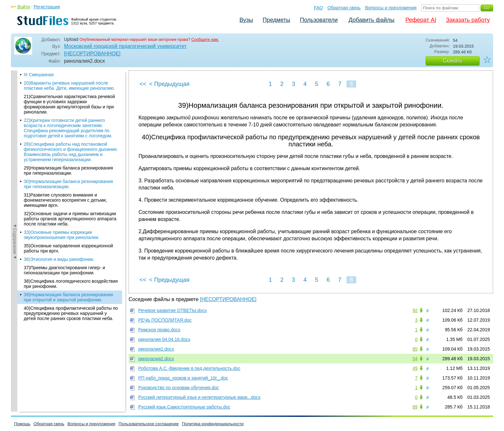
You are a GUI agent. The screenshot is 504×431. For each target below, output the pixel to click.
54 (415, 359)
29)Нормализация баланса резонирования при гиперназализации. (68, 143)
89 (415, 407)
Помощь (22, 424)
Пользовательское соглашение (149, 424)
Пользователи (319, 20)
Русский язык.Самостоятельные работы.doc (184, 407)
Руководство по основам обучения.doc (179, 388)
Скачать (453, 61)
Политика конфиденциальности (213, 424)
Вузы (246, 20)
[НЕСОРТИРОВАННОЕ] (92, 54)
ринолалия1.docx (156, 349)
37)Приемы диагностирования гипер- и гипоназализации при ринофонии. (64, 243)
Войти (24, 7)
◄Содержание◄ (15, 183)
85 (415, 349)
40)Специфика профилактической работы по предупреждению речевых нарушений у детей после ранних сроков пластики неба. (71, 286)
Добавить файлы (371, 20)
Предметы (276, 20)
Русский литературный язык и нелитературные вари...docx (199, 397)
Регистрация (47, 7)
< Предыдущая (169, 84)
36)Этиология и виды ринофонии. (59, 232)
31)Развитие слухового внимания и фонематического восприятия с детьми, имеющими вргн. (65, 173)
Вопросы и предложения (391, 8)
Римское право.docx (159, 330)
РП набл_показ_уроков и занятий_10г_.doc (183, 378)
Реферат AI (421, 20)
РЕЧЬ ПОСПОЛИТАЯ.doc (165, 320)
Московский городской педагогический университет (125, 46)
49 (415, 368)
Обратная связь (344, 8)
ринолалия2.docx (156, 359)
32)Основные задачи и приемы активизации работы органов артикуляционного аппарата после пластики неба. (70, 192)
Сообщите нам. (205, 40)
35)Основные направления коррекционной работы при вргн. (68, 221)
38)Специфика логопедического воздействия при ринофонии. (71, 257)
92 (415, 310)
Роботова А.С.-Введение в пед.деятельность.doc (189, 368)
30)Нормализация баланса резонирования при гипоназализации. (68, 157)
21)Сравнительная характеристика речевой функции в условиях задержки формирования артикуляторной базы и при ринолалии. (69, 77)
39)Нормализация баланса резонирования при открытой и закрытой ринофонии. (68, 270)
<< (143, 84)
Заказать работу (468, 20)
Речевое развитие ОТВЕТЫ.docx (172, 310)
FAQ (319, 8)
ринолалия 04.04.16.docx (164, 339)
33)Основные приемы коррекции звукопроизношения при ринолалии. (62, 208)
